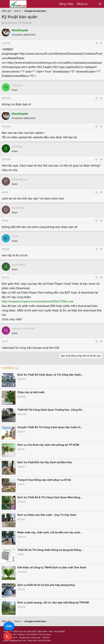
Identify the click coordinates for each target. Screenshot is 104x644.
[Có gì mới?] (93, 4)
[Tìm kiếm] (100, 4)
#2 (101, 98)
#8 (101, 277)
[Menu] (5, 4)
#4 (101, 159)
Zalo (9, 626)
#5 (101, 192)
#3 (101, 127)
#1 (101, 43)
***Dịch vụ (10, 368)
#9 (101, 341)
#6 (101, 221)
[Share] (97, 43)
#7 (101, 249)
